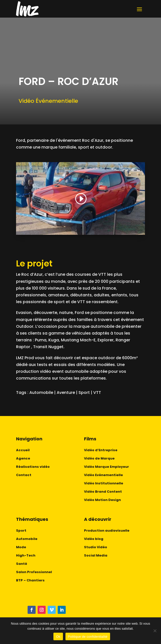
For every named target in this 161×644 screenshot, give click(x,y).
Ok (58, 637)
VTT (97, 393)
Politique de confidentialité (88, 637)
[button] (80, 199)
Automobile (41, 393)
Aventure (66, 393)
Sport (84, 393)
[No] (155, 631)
